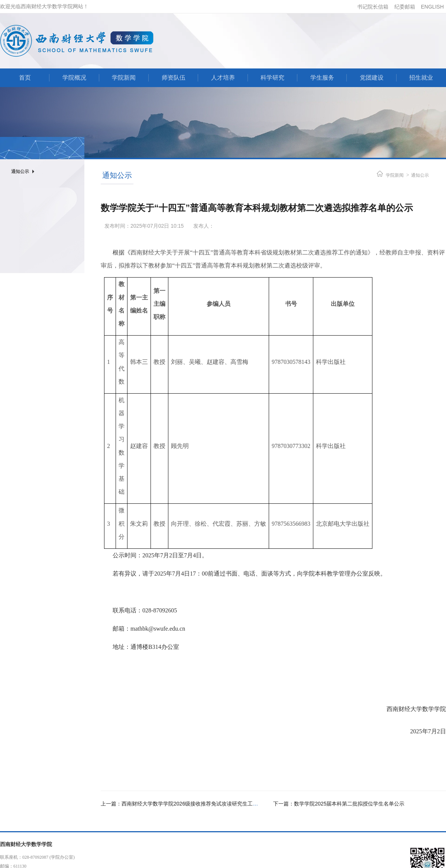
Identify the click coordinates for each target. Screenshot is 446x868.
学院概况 (74, 78)
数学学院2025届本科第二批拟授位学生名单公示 (349, 804)
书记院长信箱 (373, 7)
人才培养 (223, 78)
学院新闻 (124, 78)
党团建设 (372, 78)
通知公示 (420, 175)
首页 (25, 78)
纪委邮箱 (405, 7)
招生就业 (421, 78)
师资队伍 (174, 78)
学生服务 (322, 78)
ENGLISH (432, 7)
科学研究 (272, 78)
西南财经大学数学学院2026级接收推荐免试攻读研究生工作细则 (195, 804)
